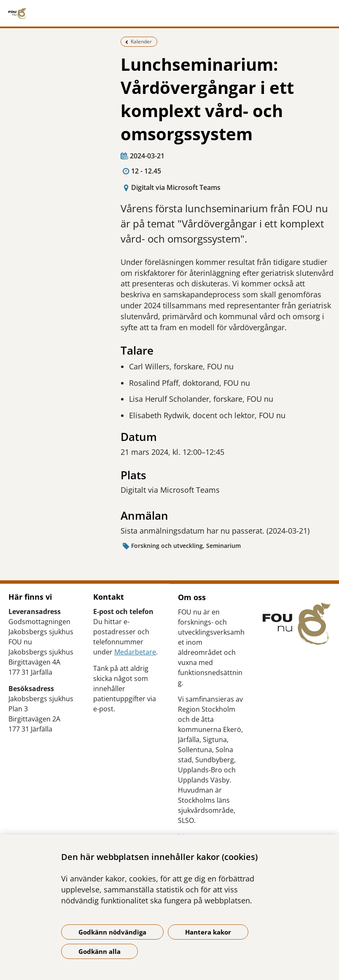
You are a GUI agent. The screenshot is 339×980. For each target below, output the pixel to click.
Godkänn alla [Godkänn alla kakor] (100, 951)
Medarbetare (135, 652)
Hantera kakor (208, 932)
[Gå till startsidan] (169, 13)
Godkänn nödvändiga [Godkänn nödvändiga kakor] (112, 932)
